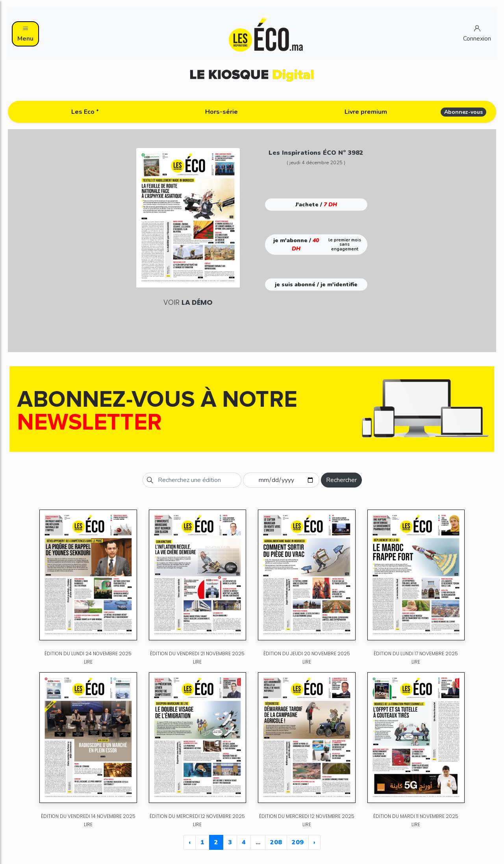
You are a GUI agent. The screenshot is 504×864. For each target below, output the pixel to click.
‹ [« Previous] (190, 842)
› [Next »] (314, 842)
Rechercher (341, 480)
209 (298, 842)
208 (276, 842)
